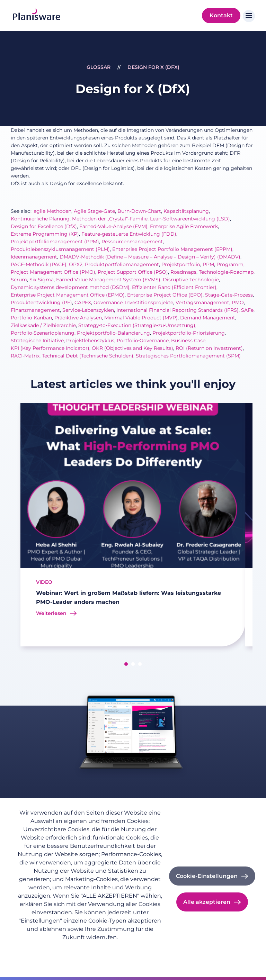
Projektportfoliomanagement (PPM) (55, 242)
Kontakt (221, 15)
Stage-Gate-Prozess (229, 295)
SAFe (247, 310)
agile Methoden (52, 211)
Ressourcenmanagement (132, 242)
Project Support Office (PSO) (133, 272)
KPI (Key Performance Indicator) (50, 348)
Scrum (19, 280)
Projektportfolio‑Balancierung (113, 333)
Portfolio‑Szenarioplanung (43, 333)
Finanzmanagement (35, 310)
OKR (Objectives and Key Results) (132, 348)
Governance (108, 302)
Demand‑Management (208, 318)
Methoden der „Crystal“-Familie (110, 219)
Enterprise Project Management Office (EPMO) (68, 295)
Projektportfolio (181, 264)
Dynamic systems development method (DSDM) (70, 287)
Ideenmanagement (34, 257)
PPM (208, 264)
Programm (230, 264)
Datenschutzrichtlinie (44, 949)
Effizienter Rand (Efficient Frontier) (174, 287)
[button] (126, 664)
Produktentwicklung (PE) (41, 302)
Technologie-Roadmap (226, 272)
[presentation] (12, 526)
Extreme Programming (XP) (45, 234)
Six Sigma (42, 280)
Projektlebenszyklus (90, 341)
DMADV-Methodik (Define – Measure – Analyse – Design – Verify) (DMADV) (150, 257)
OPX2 (76, 264)
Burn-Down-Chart (139, 211)
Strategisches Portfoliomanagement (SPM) (188, 356)
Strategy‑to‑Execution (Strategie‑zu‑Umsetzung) (137, 325)
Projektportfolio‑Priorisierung (189, 333)
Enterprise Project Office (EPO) (165, 295)
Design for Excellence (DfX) (44, 226)
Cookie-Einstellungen (207, 876)
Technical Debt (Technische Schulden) (88, 356)
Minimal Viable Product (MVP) (141, 318)
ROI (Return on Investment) (209, 348)
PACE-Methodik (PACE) (39, 264)
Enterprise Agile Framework (184, 226)
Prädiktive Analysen (78, 318)
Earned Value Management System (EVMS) (108, 280)
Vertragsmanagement (202, 302)
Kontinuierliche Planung (40, 219)
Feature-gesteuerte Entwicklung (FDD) (129, 234)
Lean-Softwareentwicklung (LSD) (190, 219)
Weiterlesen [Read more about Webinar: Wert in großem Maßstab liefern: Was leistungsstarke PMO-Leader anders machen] (51, 613)
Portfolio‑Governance (143, 341)
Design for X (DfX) (153, 67)
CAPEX (83, 302)
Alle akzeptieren (207, 902)
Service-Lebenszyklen (88, 310)
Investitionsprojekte (149, 302)
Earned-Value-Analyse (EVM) (113, 226)
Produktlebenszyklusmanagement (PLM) (60, 249)
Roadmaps (183, 272)
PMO (238, 302)
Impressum (91, 949)
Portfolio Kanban (31, 318)
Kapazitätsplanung (186, 211)
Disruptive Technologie (191, 280)
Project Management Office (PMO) (53, 272)
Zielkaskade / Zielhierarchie (43, 325)
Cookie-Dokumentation (46, 958)
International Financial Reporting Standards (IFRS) (178, 310)
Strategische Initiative (37, 341)
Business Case (188, 341)
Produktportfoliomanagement (122, 264)
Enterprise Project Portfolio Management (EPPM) (172, 249)
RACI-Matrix (25, 356)
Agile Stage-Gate (94, 211)
